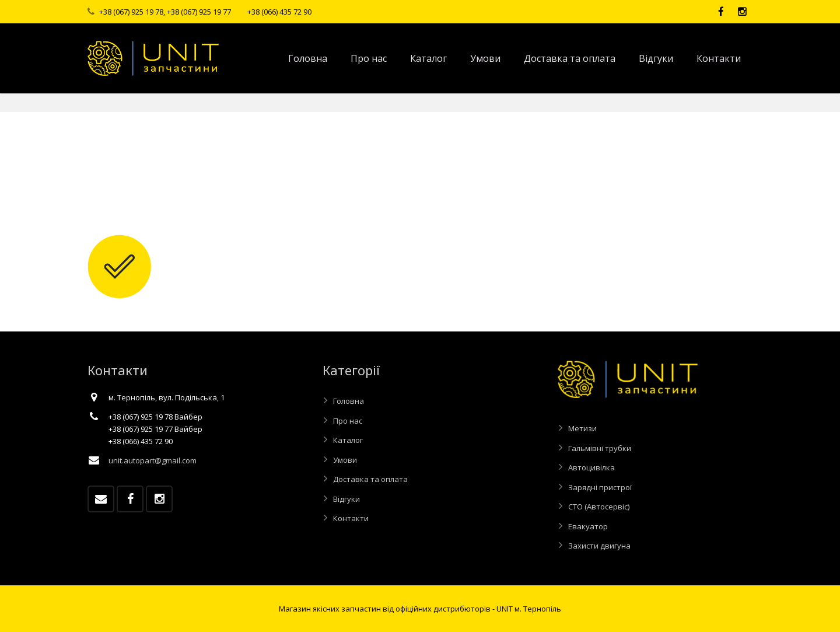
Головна (349, 401)
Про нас (348, 421)
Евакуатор (588, 526)
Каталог (348, 440)
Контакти (351, 518)
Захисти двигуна (599, 546)
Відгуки (346, 499)
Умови (345, 460)
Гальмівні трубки (600, 448)
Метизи (582, 428)
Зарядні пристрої (600, 487)
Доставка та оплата (370, 479)
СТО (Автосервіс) (599, 507)
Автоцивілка (591, 467)
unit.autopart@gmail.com (153, 460)
